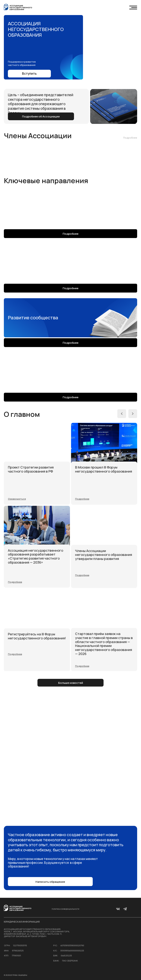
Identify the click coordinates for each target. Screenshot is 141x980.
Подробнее (130, 138)
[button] (82, 499)
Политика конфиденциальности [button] (66, 909)
